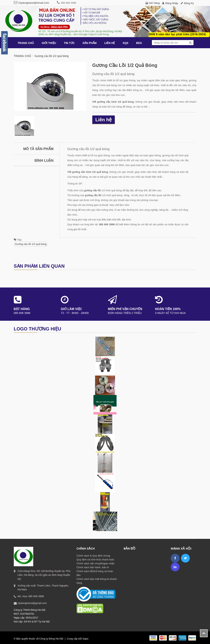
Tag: (18, 240)
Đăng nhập (172, 3)
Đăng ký (189, 3)
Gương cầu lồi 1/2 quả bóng (31, 244)
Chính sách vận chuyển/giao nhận (96, 563)
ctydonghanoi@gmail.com (34, 3)
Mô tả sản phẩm (38, 149)
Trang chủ (22, 56)
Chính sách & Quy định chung (93, 556)
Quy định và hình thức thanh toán (95, 560)
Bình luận (44, 161)
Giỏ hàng (154, 3)
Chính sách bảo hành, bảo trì (93, 567)
